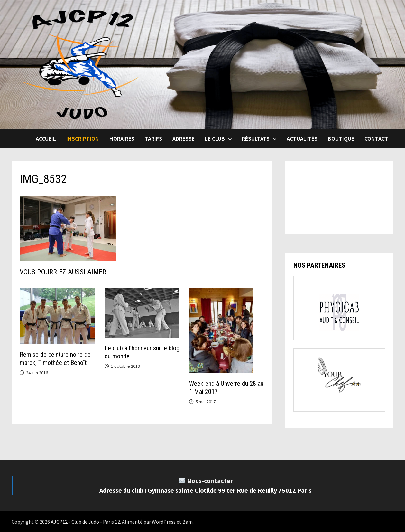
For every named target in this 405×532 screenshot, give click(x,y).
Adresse (184, 139)
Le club (215, 139)
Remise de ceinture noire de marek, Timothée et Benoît (55, 359)
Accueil (46, 139)
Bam (188, 522)
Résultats (256, 139)
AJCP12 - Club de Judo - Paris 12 (85, 522)
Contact (376, 139)
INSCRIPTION (83, 139)
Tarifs (153, 139)
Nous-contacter (210, 481)
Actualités (302, 139)
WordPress (164, 522)
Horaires (122, 139)
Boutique (341, 139)
